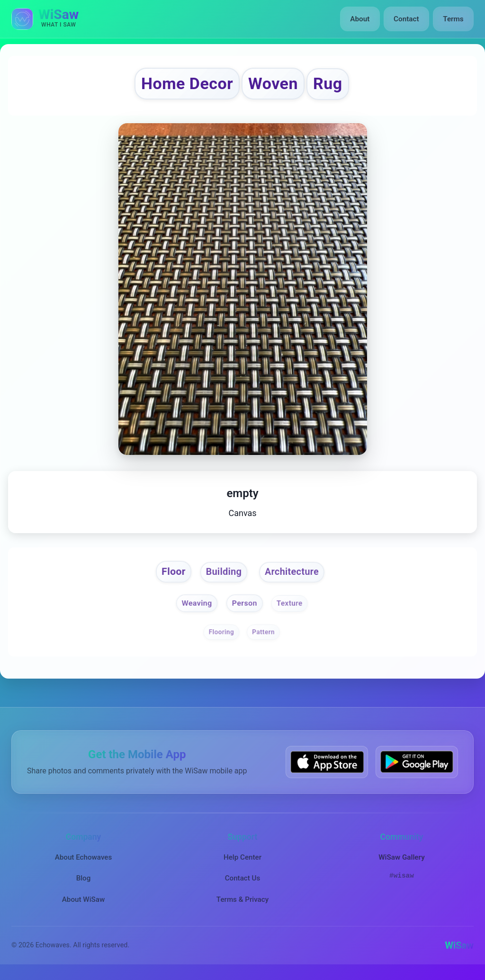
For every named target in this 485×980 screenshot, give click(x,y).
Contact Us (243, 882)
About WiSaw (83, 904)
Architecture (294, 575)
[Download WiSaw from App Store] (327, 767)
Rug (334, 85)
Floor (170, 574)
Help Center (242, 862)
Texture (291, 607)
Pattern (264, 636)
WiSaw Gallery (401, 862)
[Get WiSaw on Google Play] (417, 767)
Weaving (195, 607)
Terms (454, 19)
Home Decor (183, 85)
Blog (84, 882)
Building (222, 575)
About (361, 19)
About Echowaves (84, 862)
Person (245, 607)
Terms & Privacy (242, 904)
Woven (276, 85)
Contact (407, 19)
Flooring (221, 636)
